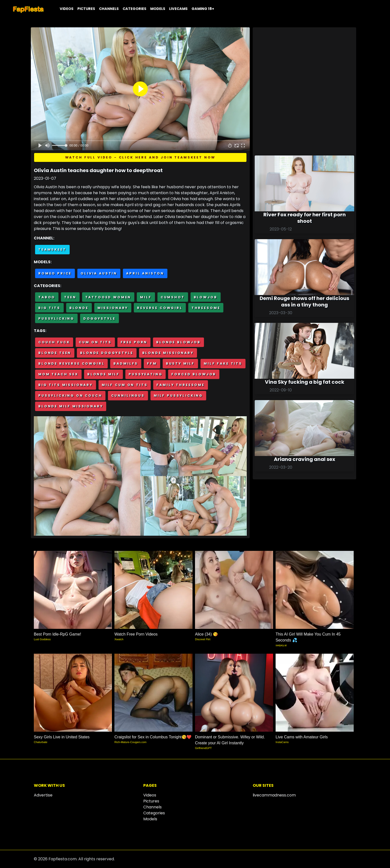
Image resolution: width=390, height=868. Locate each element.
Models (158, 9)
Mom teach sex (58, 374)
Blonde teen (55, 353)
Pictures (86, 9)
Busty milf (180, 363)
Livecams (178, 9)
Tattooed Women (108, 297)
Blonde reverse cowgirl (71, 363)
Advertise (43, 795)
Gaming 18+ (203, 9)
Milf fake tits (223, 363)
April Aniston (145, 273)
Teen (70, 297)
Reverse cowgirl (160, 308)
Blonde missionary (168, 353)
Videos (67, 9)
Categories (134, 9)
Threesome (206, 308)
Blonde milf (103, 374)
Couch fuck (54, 342)
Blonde (79, 308)
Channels (109, 9)
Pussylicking (56, 319)
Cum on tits (95, 342)
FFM (152, 363)
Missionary (113, 308)
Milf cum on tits (125, 385)
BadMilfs (126, 363)
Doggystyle (99, 319)
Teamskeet (52, 249)
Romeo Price (55, 273)
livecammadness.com (274, 795)
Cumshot (173, 297)
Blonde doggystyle (107, 353)
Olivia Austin (99, 273)
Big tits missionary (66, 385)
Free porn (134, 342)
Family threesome (180, 385)
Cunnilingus (128, 396)
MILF (146, 297)
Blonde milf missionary (71, 406)
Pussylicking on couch (70, 396)
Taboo (47, 297)
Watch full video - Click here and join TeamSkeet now (140, 157)
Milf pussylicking (178, 396)
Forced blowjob (194, 374)
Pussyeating (146, 374)
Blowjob (206, 297)
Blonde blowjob (178, 342)
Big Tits (49, 308)
